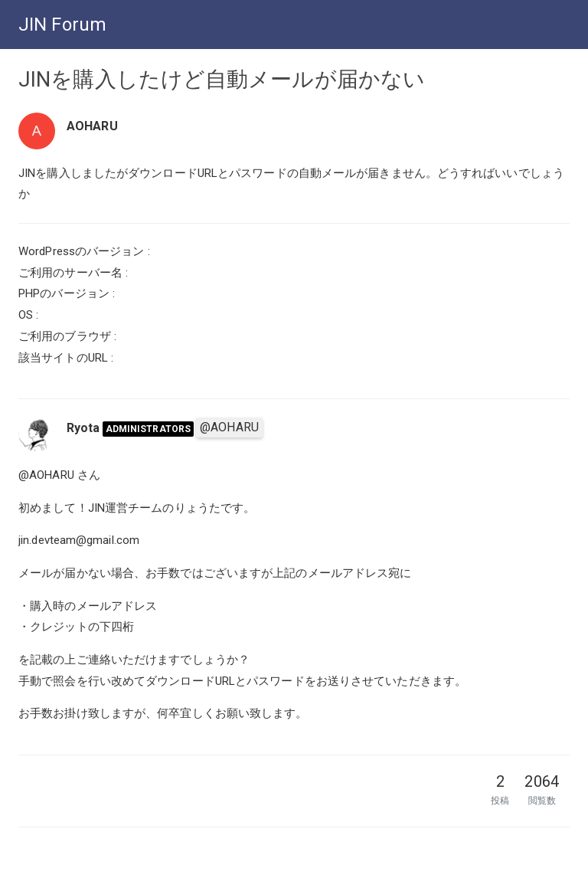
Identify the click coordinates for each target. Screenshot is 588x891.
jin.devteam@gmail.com (79, 540)
